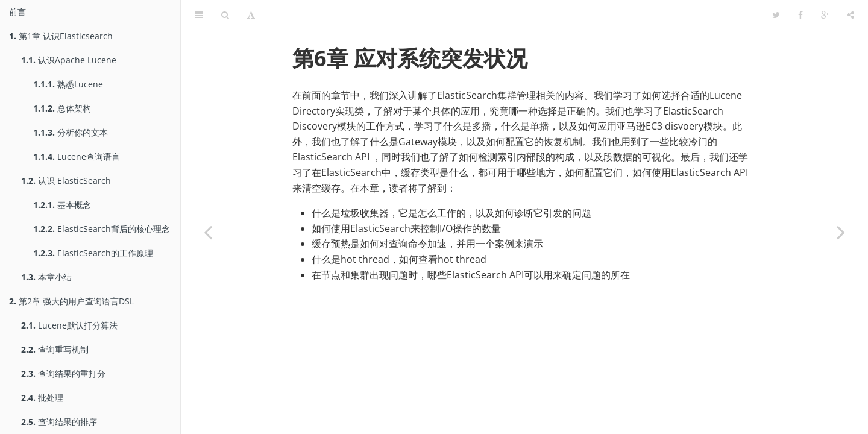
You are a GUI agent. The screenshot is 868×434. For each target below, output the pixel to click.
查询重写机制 (55, 349)
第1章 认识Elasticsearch (61, 36)
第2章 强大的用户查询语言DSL (71, 301)
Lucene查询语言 (77, 156)
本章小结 (46, 277)
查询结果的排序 (59, 422)
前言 (17, 12)
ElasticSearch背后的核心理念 (102, 229)
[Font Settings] (251, 15)
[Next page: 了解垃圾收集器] (841, 232)
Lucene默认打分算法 (69, 325)
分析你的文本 (71, 132)
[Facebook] (800, 15)
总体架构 (62, 108)
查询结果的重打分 (63, 373)
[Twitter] (776, 15)
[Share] (851, 15)
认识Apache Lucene (69, 60)
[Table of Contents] (199, 15)
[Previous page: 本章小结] (208, 232)
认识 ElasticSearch (66, 181)
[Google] (825, 15)
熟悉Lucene (68, 84)
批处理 (42, 398)
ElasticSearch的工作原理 (93, 253)
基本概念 (62, 205)
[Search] (225, 15)
